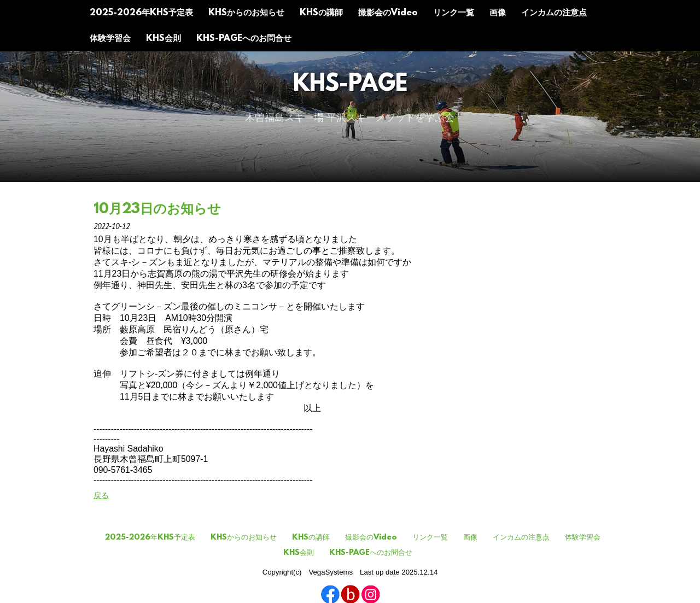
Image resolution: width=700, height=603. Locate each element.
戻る (101, 495)
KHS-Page (350, 85)
